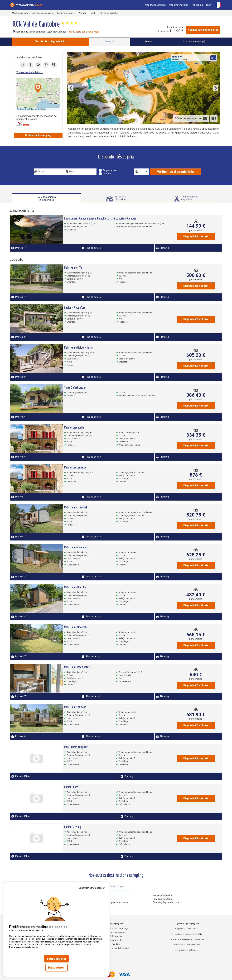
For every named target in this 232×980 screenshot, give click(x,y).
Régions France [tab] (116, 886)
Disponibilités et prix (196, 237)
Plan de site (116, 940)
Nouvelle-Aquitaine (163, 896)
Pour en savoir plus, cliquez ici (23, 947)
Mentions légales (116, 932)
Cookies (116, 944)
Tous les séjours (46, 198)
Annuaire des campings (116, 928)
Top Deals (197, 5)
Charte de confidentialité (116, 948)
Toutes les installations (30, 72)
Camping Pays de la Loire (166, 902)
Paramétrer (56, 968)
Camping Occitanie (163, 899)
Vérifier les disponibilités (203, 30)
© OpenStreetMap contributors (32, 109)
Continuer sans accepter (92, 888)
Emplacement (110, 170)
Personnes (141, 166)
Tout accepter (56, 959)
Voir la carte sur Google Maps (84, 32)
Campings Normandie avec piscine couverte (106, 902)
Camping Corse (90, 896)
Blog (209, 5)
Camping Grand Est (92, 899)
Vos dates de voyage (46, 166)
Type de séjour (108, 166)
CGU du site (116, 936)
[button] (38, 88)
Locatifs (107, 174)
